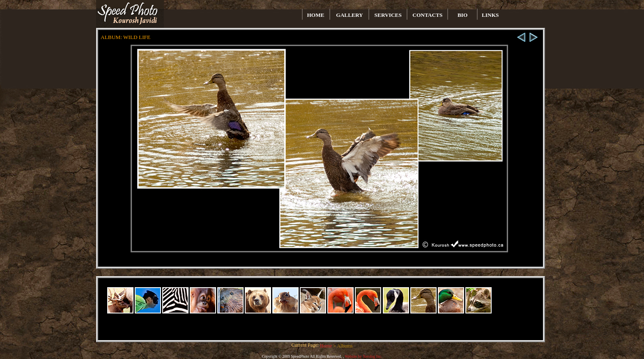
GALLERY (349, 15)
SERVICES (388, 15)
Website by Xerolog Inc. (363, 357)
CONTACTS (427, 15)
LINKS (490, 15)
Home (327, 346)
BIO (462, 15)
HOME (316, 15)
